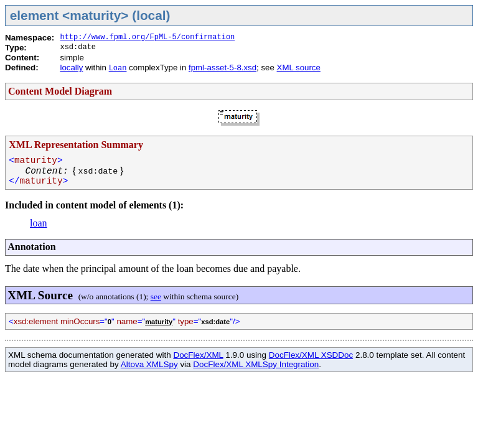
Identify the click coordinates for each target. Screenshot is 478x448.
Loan (118, 68)
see (156, 296)
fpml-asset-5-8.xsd (223, 68)
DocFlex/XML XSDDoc (311, 355)
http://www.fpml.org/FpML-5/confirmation (147, 37)
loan (39, 223)
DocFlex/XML (198, 355)
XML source (299, 68)
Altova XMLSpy (149, 364)
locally (71, 68)
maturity (159, 322)
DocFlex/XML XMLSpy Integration (256, 364)
